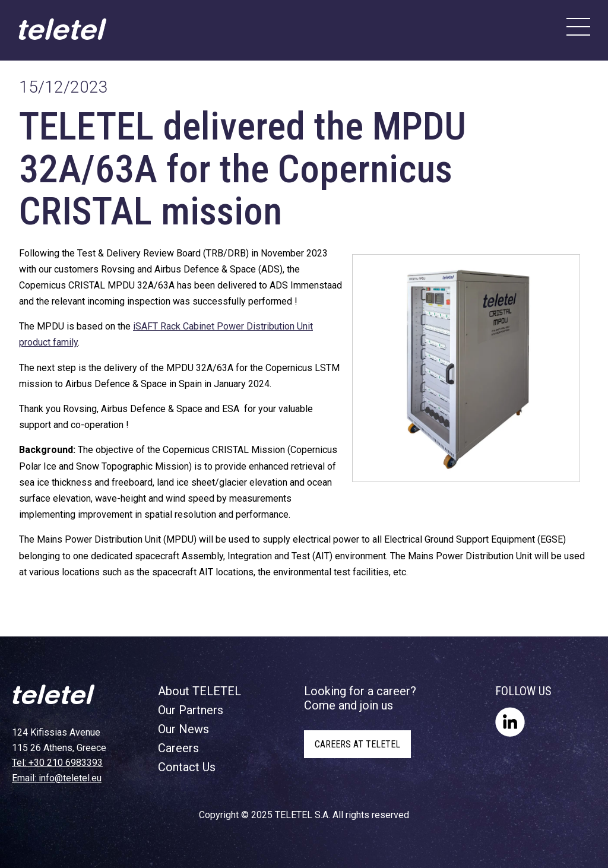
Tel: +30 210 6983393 (57, 763)
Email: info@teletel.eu (57, 778)
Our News (183, 729)
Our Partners (191, 710)
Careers (178, 748)
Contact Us (187, 767)
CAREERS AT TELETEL (357, 744)
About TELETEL (199, 691)
